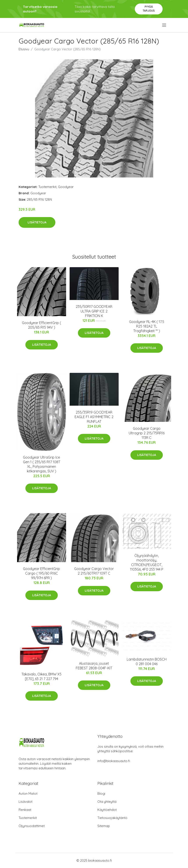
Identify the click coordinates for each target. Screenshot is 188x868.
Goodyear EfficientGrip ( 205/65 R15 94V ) (41, 325)
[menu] (164, 25)
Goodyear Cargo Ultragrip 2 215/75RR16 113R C (147, 433)
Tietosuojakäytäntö (112, 818)
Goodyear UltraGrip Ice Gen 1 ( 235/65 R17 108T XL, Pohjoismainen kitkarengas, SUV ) (42, 464)
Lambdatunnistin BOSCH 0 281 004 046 (147, 662)
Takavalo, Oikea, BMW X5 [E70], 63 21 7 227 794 (41, 676)
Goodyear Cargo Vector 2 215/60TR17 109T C (94, 571)
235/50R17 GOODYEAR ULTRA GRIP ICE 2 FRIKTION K (94, 311)
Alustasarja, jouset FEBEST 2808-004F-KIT (94, 666)
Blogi (101, 793)
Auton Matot (28, 793)
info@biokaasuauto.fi (114, 761)
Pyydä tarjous (149, 9)
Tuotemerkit (47, 187)
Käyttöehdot (107, 810)
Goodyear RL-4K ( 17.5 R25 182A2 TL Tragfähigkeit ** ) (147, 326)
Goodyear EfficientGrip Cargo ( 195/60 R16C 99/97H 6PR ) (41, 573)
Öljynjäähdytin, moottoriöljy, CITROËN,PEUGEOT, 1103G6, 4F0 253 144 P (147, 562)
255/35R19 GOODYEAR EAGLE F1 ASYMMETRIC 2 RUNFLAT (94, 417)
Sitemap (104, 826)
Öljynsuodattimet (32, 826)
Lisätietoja (37, 222)
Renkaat (25, 810)
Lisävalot (25, 802)
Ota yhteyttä (107, 802)
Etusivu (24, 49)
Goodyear (66, 187)
